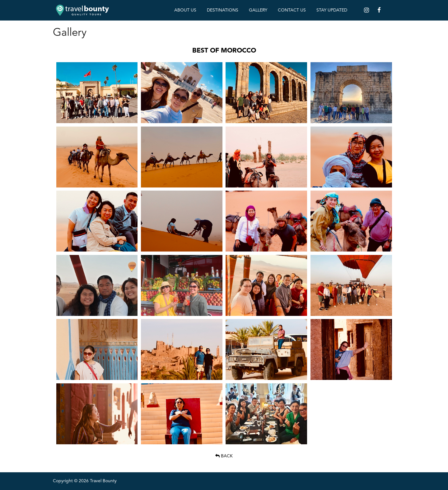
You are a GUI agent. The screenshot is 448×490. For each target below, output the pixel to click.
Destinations (223, 10)
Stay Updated (332, 10)
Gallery (258, 10)
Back (224, 456)
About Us (185, 10)
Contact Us (292, 10)
